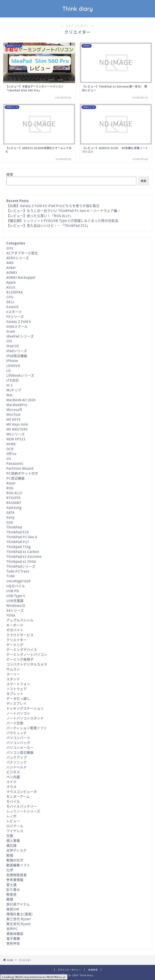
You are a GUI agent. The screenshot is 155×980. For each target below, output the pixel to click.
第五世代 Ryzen (19, 924)
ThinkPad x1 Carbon (23, 552)
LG (9, 370)
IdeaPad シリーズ (20, 336)
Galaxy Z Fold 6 (19, 321)
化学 (10, 870)
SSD (10, 522)
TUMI (11, 576)
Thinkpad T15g (18, 547)
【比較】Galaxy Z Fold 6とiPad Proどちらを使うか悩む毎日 (53, 206)
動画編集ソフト (18, 865)
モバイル (13, 801)
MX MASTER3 (17, 429)
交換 (10, 836)
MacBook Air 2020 (21, 400)
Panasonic (15, 463)
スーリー (13, 674)
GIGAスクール (17, 326)
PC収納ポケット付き (22, 473)
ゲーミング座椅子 (20, 659)
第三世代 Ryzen (19, 919)
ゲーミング (15, 645)
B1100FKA (15, 292)
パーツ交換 (15, 723)
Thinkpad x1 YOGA (21, 561)
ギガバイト (15, 630)
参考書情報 (15, 880)
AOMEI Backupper (21, 277)
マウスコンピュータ (22, 791)
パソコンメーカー (20, 747)
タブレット (15, 694)
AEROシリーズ (18, 258)
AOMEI (12, 272)
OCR (10, 449)
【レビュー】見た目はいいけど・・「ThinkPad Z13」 (48, 225)
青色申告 (13, 943)
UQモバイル (16, 586)
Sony (11, 517)
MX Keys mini (17, 424)
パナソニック (17, 762)
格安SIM (13, 909)
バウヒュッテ (17, 733)
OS (9, 458)
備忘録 (11, 845)
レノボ (11, 816)
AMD (10, 263)
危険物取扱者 (17, 875)
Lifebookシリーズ (20, 375)
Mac (10, 395)
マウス (11, 787)
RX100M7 (14, 503)
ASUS (11, 287)
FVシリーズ (15, 316)
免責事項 (93, 970)
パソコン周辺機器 (20, 752)
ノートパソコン (18, 713)
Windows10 (16, 605)
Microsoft (14, 410)
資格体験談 (15, 933)
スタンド (13, 679)
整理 (10, 899)
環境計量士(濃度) (20, 914)
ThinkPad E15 (18, 532)
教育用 (11, 894)
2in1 (10, 248)
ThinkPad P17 (18, 542)
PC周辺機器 (16, 478)
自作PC (12, 929)
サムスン (13, 669)
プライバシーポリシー (69, 970)
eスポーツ (14, 312)
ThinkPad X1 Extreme (24, 556)
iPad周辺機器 (17, 356)
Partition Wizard (20, 468)
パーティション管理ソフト (27, 728)
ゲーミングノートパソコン (27, 654)
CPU (10, 297)
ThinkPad (14, 527)
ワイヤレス (15, 831)
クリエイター (16, 640)
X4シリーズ (15, 610)
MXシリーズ (16, 434)
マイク (11, 782)
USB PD (13, 591)
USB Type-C (16, 596)
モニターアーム (18, 796)
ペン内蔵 (13, 777)
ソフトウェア (17, 689)
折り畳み (13, 889)
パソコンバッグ (18, 743)
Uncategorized (18, 581)
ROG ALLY (14, 493)
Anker (11, 268)
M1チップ (14, 390)
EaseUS (13, 307)
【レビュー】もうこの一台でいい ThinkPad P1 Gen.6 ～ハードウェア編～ (63, 210)
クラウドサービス (20, 635)
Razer (11, 483)
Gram (11, 331)
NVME (11, 444)
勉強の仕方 (15, 860)
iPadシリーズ (17, 351)
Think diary (78, 9)
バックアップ (17, 757)
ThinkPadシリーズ (21, 566)
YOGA (11, 615)
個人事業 (13, 840)
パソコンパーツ (18, 738)
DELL (11, 302)
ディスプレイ (16, 703)
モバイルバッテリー (22, 806)
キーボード (15, 625)
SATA (10, 512)
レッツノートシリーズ (23, 811)
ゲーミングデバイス (22, 649)
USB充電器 (15, 600)
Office (11, 454)
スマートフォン (18, 684)
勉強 (10, 855)
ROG (10, 488)
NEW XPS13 (16, 439)
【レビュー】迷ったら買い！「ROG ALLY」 (40, 216)
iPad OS (13, 346)
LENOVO (13, 365)
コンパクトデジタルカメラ (27, 664)
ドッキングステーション (25, 708)
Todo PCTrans (18, 571)
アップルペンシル (20, 620)
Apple (11, 282)
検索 (10, 174)
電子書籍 (13, 938)
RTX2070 (14, 498)
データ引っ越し (18, 698)
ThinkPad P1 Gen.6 (22, 537)
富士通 (11, 885)
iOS (9, 341)
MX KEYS (14, 419)
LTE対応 (13, 380)
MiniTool (14, 414)
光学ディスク (16, 850)
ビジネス (13, 772)
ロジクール (15, 826)
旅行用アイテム (18, 904)
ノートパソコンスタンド (25, 718)
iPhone (12, 361)
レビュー (13, 821)
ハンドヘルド (17, 767)
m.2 (9, 385)
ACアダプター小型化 (22, 253)
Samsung (14, 507)
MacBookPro (17, 405)
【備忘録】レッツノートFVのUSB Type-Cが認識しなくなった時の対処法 (62, 220)
